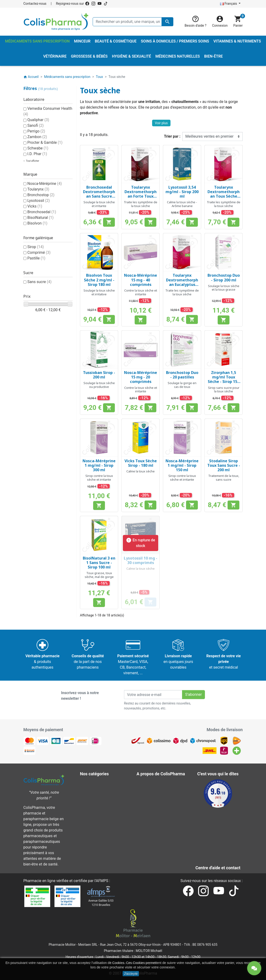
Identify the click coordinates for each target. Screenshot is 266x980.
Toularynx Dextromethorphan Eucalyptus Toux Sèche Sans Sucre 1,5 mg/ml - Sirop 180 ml (182, 287)
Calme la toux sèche (141, 471)
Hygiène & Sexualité (100, 795)
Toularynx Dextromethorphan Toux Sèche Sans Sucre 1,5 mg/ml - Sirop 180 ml (224, 199)
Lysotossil (39, 201)
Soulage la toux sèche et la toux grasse (224, 288)
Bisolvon (37, 223)
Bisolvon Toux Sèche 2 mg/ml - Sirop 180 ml (99, 280)
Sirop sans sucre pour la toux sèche (224, 390)
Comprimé (39, 252)
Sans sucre (39, 282)
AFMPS (102, 881)
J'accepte (131, 974)
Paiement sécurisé (155, 812)
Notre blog (149, 857)
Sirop (36, 247)
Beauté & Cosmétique (101, 783)
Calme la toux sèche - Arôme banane (182, 204)
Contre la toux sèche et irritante (141, 292)
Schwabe (38, 148)
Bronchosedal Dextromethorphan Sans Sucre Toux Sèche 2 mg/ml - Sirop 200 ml (99, 199)
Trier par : (172, 136)
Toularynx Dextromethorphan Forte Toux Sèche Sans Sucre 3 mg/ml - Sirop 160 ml (141, 199)
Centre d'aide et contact (160, 817)
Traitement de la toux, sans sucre (224, 478)
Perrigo (36, 131)
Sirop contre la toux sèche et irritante (99, 478)
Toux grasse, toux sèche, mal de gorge (99, 575)
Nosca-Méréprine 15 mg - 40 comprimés (141, 280)
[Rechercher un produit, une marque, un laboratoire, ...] (133, 22)
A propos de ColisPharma (161, 806)
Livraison (147, 783)
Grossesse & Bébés (99, 789)
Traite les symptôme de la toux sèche (141, 204)
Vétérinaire (92, 829)
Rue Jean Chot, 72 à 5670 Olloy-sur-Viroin (130, 945)
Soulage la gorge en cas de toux (182, 385)
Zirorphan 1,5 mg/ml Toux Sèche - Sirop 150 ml (224, 379)
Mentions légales (154, 789)
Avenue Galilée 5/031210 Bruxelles (101, 903)
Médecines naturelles (101, 800)
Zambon (37, 137)
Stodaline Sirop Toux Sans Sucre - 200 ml (224, 465)
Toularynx (38, 189)
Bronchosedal (42, 212)
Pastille (36, 258)
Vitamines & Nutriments (103, 834)
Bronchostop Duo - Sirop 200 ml (224, 278)
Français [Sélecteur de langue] (229, 4)
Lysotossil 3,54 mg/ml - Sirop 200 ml (182, 192)
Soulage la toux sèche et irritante (99, 204)
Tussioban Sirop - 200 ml (99, 375)
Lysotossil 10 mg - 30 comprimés (141, 560)
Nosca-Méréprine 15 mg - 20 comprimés (141, 377)
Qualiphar (38, 120)
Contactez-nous (35, 4)
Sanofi (35, 125)
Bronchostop (41, 195)
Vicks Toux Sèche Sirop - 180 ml (141, 463)
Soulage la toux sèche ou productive (99, 385)
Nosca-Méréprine (45, 184)
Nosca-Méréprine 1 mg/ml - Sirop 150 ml (182, 465)
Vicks (35, 206)
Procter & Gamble (45, 142)
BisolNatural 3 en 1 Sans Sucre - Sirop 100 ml (99, 563)
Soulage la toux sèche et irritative (99, 292)
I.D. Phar (37, 154)
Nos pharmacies (154, 840)
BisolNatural (40, 218)
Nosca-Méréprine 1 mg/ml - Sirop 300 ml (99, 465)
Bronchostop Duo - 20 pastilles (182, 375)
